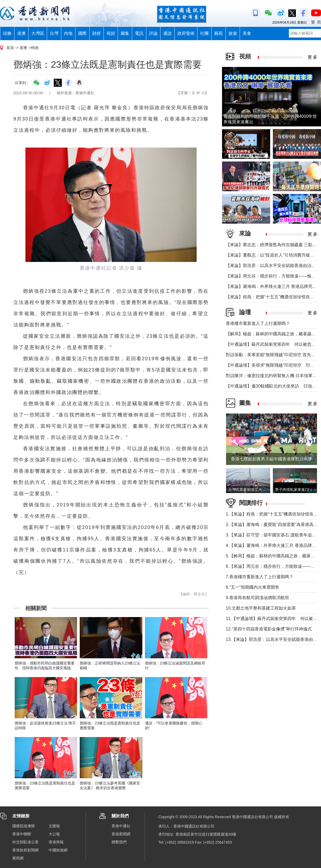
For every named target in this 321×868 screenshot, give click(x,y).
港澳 (21, 33)
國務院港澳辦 (24, 826)
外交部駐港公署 (25, 842)
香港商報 (56, 842)
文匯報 (54, 826)
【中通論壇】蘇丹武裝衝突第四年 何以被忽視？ (273, 344)
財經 (97, 33)
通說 (167, 33)
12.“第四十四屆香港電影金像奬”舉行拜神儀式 (269, 629)
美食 (247, 33)
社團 (204, 33)
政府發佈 (186, 33)
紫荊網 (18, 858)
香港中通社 (121, 826)
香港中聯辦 (22, 834)
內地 (68, 33)
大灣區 (38, 33)
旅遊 (233, 33)
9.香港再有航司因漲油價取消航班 (257, 598)
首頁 (10, 48)
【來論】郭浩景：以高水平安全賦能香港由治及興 (273, 266)
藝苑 (219, 33)
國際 (82, 33)
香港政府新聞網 (25, 850)
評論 (153, 33)
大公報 (54, 834)
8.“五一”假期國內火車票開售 (253, 587)
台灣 (54, 33)
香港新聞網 (121, 834)
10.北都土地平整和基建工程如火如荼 (261, 608)
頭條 (7, 33)
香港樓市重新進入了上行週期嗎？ (258, 323)
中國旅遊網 (58, 850)
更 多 (312, 57)
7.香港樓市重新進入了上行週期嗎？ (260, 577)
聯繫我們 (119, 842)
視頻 (111, 33)
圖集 (125, 33)
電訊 (139, 33)
